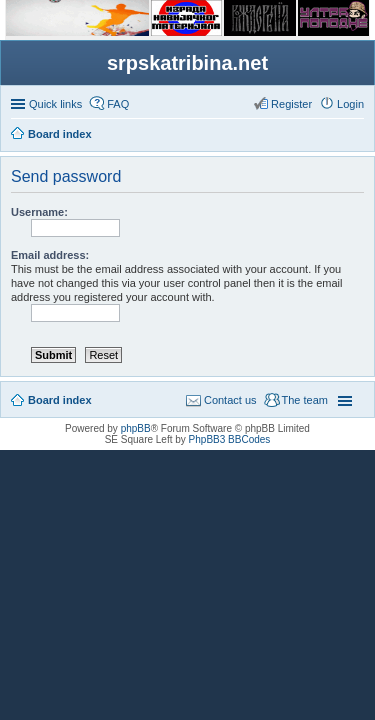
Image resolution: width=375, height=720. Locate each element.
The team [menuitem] (305, 400)
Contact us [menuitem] (230, 400)
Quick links (55, 104)
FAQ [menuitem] (118, 104)
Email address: (50, 255)
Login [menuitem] (350, 104)
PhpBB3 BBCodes (230, 439)
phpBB (136, 428)
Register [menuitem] (291, 104)
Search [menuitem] (356, 136)
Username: (39, 212)
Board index (60, 400)
